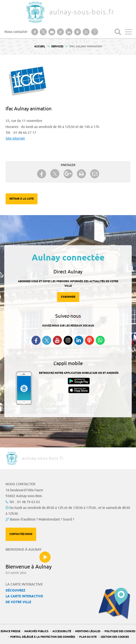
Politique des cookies (120, 631)
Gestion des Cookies (115, 637)
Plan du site (88, 637)
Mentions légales (88, 631)
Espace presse (10, 631)
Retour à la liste (22, 199)
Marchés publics (36, 631)
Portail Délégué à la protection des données (43, 637)
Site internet (15, 139)
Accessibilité (62, 631)
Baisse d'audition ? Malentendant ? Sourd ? (42, 519)
